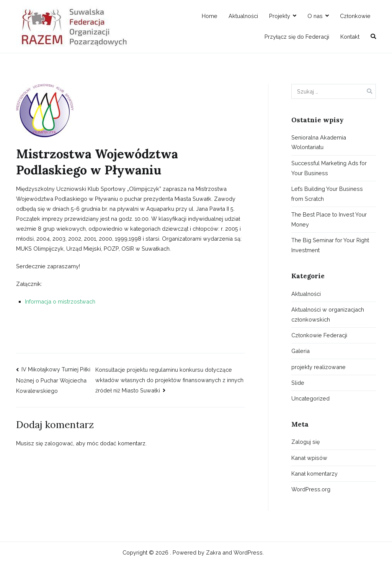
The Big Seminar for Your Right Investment (330, 245)
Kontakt (350, 37)
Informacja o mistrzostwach (60, 301)
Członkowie (355, 16)
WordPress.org (311, 489)
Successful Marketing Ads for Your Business (329, 168)
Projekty (280, 16)
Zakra (213, 552)
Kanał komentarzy (314, 474)
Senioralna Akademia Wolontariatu (319, 142)
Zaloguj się (305, 442)
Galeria (301, 351)
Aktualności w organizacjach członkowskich (328, 314)
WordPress (248, 552)
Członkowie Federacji (319, 335)
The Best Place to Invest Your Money (329, 219)
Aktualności (243, 16)
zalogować (59, 443)
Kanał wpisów (309, 458)
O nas (315, 16)
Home (210, 16)
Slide (298, 383)
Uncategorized (310, 398)
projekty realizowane (318, 367)
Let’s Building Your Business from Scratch (327, 194)
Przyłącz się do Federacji (297, 37)
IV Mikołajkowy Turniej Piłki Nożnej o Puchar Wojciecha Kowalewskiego (53, 380)
